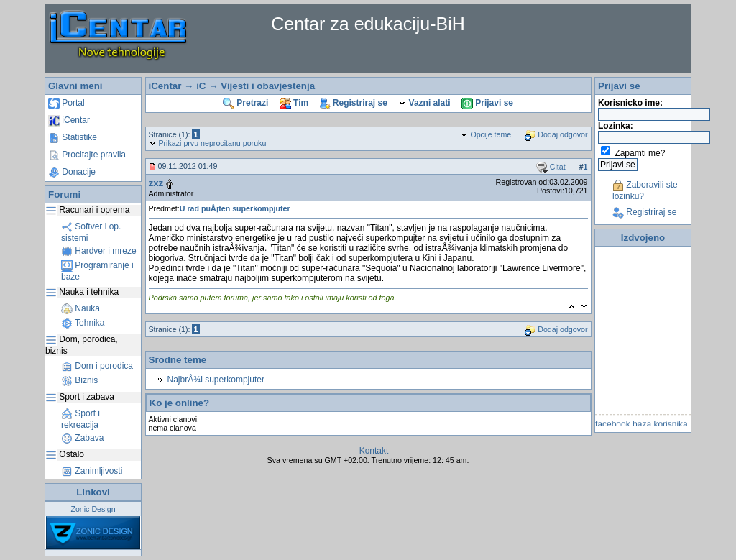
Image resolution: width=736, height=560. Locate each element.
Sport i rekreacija (80, 419)
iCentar (69, 120)
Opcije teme (486, 134)
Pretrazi (245, 103)
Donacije (72, 172)
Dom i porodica (97, 366)
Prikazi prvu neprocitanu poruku (208, 143)
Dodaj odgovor (556, 134)
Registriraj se (354, 103)
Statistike (73, 137)
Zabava (82, 438)
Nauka (80, 308)
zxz (156, 183)
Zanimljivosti (92, 471)
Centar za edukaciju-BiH (368, 24)
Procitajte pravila (87, 155)
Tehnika (83, 323)
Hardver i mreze (99, 251)
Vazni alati (424, 103)
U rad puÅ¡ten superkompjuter (235, 208)
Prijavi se (487, 103)
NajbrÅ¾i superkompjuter (216, 380)
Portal (66, 103)
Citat (551, 167)
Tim (294, 103)
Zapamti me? (640, 153)
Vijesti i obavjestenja (268, 86)
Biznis (79, 380)
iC (201, 86)
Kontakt (374, 451)
